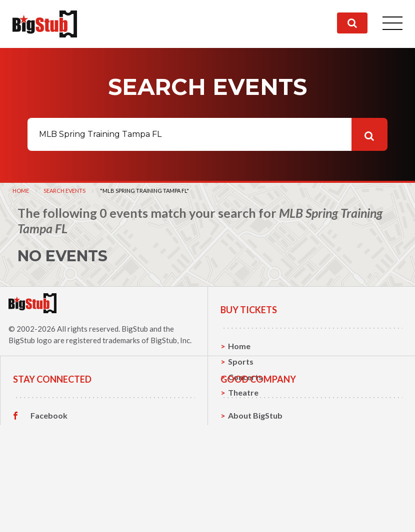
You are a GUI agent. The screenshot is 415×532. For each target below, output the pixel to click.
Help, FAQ (247, 500)
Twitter (45, 485)
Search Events (64, 191)
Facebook (49, 469)
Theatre (243, 392)
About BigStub (255, 469)
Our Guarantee (256, 515)
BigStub (135, 329)
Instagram (49, 500)
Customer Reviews (65, 516)
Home (21, 191)
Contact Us (249, 484)
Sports (241, 361)
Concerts (245, 377)
